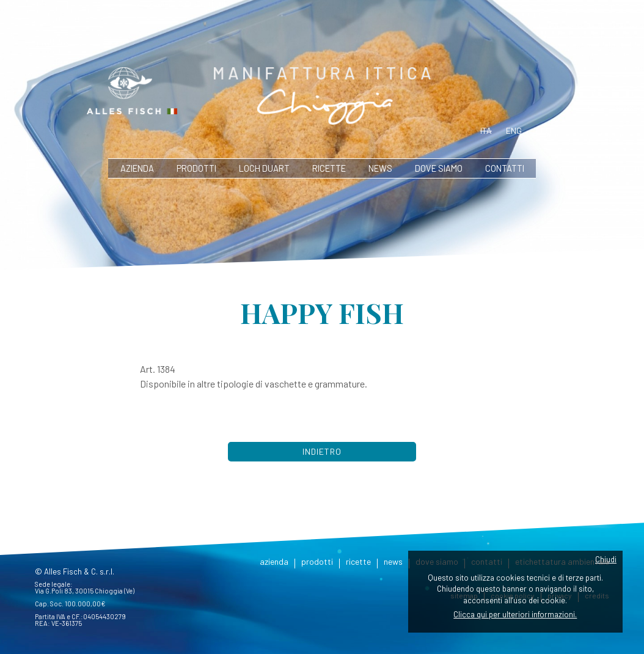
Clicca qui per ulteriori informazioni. (515, 614)
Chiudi (606, 559)
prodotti (196, 168)
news (380, 168)
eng (514, 130)
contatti (505, 168)
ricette (329, 168)
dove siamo (439, 168)
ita (486, 130)
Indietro (322, 451)
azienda (137, 168)
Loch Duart (264, 168)
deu (543, 130)
